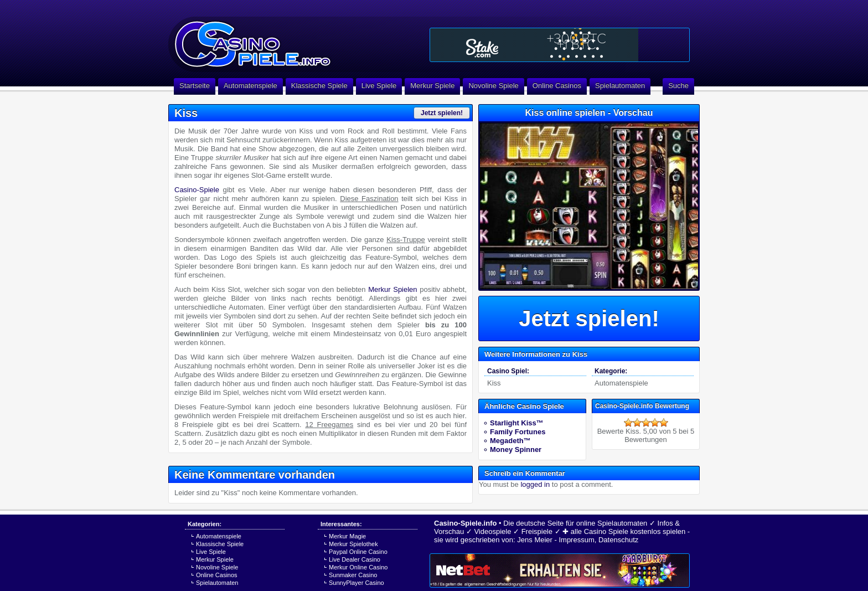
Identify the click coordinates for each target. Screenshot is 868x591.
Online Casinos (557, 86)
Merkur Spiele (432, 86)
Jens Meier (535, 540)
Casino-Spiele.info (465, 523)
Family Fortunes (518, 432)
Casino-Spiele (197, 190)
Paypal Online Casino (358, 552)
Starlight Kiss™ (517, 423)
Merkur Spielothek (353, 544)
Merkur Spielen (392, 289)
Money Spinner (516, 449)
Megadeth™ (510, 441)
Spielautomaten (620, 86)
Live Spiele (379, 86)
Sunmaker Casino (353, 575)
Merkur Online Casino (358, 567)
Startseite (195, 86)
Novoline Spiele (493, 86)
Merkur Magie (347, 536)
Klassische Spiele (319, 86)
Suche (678, 86)
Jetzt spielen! (442, 113)
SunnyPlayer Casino (356, 583)
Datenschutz (618, 540)
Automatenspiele (250, 86)
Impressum (576, 540)
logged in (535, 484)
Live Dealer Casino (355, 559)
